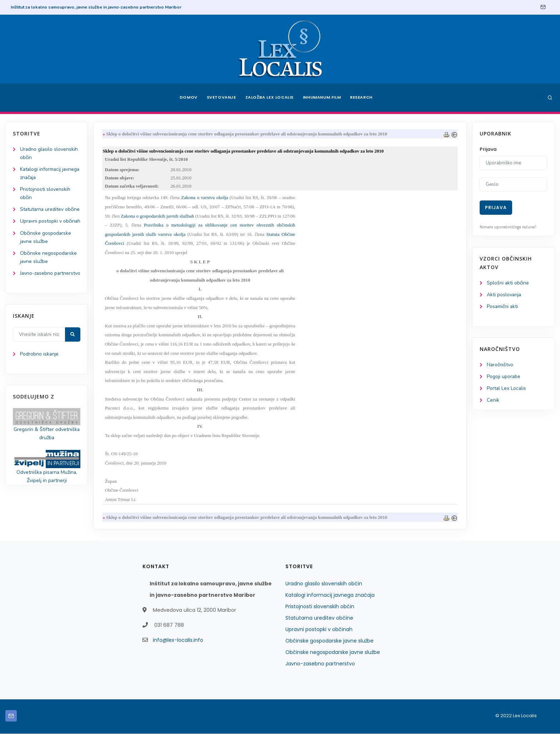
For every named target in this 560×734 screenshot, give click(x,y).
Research (363, 98)
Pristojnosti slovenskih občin (320, 607)
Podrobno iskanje (39, 379)
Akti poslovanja (504, 295)
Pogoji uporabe (504, 377)
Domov (187, 98)
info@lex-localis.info (178, 640)
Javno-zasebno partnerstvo (320, 664)
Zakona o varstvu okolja (205, 198)
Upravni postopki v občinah (319, 630)
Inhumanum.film (322, 98)
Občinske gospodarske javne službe (329, 641)
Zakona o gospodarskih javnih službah (158, 216)
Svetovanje (221, 98)
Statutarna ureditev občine (319, 618)
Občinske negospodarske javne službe (333, 653)
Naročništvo (500, 365)
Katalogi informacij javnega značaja (330, 595)
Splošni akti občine (508, 283)
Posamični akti (503, 306)
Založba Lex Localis (269, 98)
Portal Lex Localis (507, 389)
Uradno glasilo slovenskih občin (324, 584)
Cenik (493, 400)
